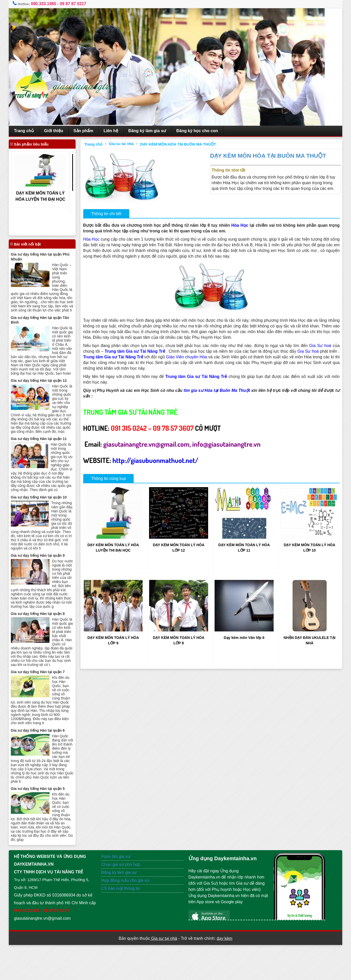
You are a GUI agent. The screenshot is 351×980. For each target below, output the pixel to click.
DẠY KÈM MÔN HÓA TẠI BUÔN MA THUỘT (183, 144)
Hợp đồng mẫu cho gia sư (130, 908)
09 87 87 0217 (82, 4)
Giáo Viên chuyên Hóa (213, 357)
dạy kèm (225, 973)
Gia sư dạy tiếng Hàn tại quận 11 (47, 451)
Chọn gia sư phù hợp (125, 892)
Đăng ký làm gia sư (156, 131)
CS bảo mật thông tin (125, 916)
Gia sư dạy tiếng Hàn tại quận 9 (46, 575)
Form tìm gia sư (120, 884)
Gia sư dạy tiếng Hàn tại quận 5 (46, 816)
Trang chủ (33, 131)
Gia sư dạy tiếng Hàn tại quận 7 (46, 700)
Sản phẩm (92, 131)
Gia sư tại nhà (164, 973)
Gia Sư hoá (320, 345)
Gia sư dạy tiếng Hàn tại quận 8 (46, 638)
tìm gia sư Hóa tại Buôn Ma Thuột (224, 390)
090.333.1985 (52, 4)
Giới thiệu (62, 131)
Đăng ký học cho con (206, 131)
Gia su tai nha (126, 144)
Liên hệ (120, 131)
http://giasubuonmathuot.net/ (160, 460)
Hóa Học (244, 225)
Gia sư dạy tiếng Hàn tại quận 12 (47, 388)
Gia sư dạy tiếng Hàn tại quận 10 (47, 513)
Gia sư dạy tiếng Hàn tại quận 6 (46, 758)
